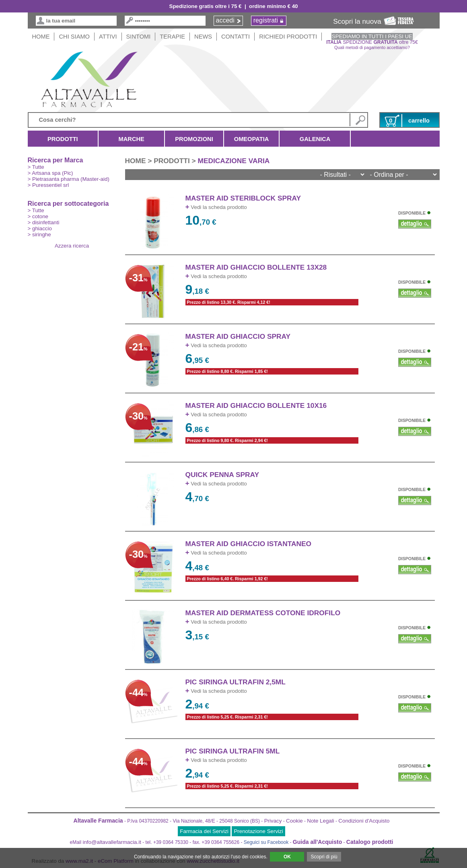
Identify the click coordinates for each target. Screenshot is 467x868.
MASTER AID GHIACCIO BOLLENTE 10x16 (256, 405)
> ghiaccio (40, 228)
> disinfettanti (44, 222)
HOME (41, 37)
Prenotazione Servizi (258, 831)
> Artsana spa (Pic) (50, 173)
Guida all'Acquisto (317, 842)
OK (287, 857)
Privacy (273, 821)
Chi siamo (74, 37)
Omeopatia (252, 139)
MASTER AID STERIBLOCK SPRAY (243, 198)
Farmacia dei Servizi (204, 831)
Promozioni (194, 139)
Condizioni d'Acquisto (364, 821)
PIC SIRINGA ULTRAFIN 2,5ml (236, 682)
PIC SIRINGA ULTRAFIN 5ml (233, 751)
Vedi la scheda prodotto (216, 207)
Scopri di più (324, 857)
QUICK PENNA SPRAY (222, 475)
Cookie (294, 821)
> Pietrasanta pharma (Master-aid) (69, 179)
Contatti (236, 37)
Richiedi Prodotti (288, 37)
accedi (225, 20)
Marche (131, 139)
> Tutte (36, 167)
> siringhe (39, 234)
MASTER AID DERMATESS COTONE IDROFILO (263, 613)
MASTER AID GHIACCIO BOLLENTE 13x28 (256, 267)
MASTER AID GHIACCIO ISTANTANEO (249, 544)
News (203, 37)
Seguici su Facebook (266, 842)
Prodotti (63, 139)
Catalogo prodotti (370, 842)
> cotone (38, 216)
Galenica (315, 139)
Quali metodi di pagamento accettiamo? (372, 47)
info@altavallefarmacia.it (112, 842)
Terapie (172, 37)
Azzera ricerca (72, 246)
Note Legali (320, 821)
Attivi (108, 37)
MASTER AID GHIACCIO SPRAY (238, 336)
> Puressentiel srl (48, 185)
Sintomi (139, 37)
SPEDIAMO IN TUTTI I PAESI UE (372, 36)
